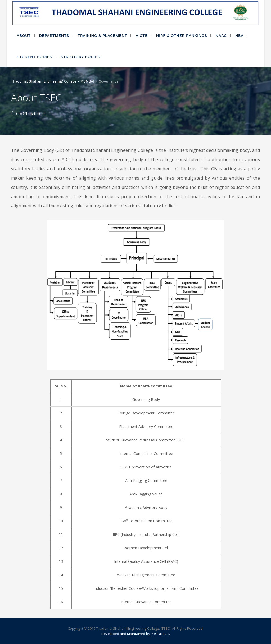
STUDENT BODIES (34, 57)
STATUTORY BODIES (80, 57)
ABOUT (24, 36)
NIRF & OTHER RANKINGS (181, 36)
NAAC (221, 36)
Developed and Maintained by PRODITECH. (136, 634)
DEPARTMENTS (54, 36)
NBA (239, 36)
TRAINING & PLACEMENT (102, 36)
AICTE (141, 36)
